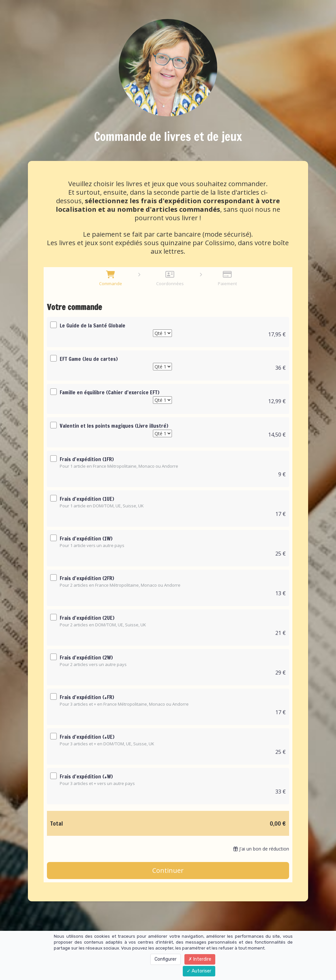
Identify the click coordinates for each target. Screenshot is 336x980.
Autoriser (199, 971)
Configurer (166, 959)
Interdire (200, 959)
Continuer (168, 870)
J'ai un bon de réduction (261, 849)
